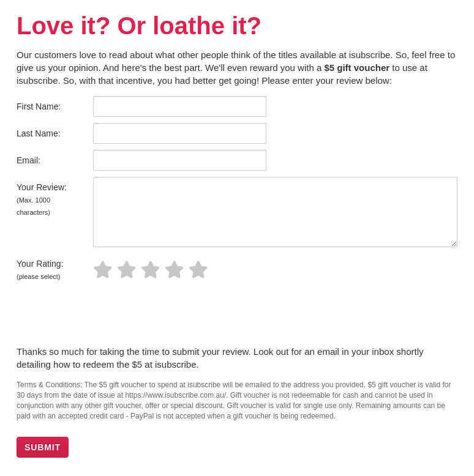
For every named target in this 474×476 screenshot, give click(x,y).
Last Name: (39, 133)
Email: (28, 160)
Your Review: (42, 199)
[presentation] (110, 315)
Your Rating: (40, 270)
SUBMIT (43, 447)
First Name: (39, 106)
